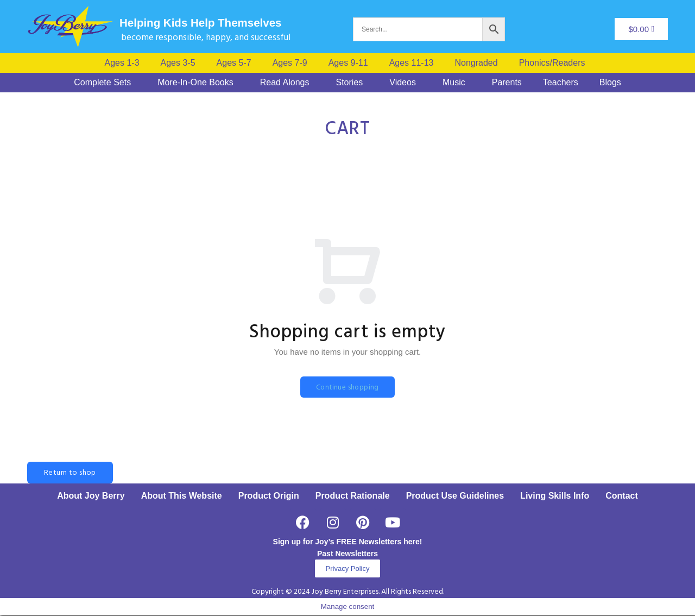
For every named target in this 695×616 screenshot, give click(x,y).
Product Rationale (353, 496)
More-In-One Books (195, 83)
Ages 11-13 (412, 63)
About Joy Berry (91, 496)
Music (454, 83)
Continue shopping (347, 388)
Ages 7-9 (290, 63)
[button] (555, 63)
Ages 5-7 (234, 63)
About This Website (182, 496)
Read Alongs (285, 83)
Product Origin (269, 496)
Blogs (610, 83)
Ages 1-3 (122, 63)
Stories (349, 83)
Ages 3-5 (178, 63)
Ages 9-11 (348, 63)
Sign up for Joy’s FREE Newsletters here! (348, 542)
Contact (622, 496)
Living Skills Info (555, 496)
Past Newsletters (347, 554)
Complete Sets (102, 83)
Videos (403, 83)
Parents (507, 83)
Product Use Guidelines (455, 496)
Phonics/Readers (552, 63)
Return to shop (70, 473)
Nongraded (476, 63)
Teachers (561, 83)
